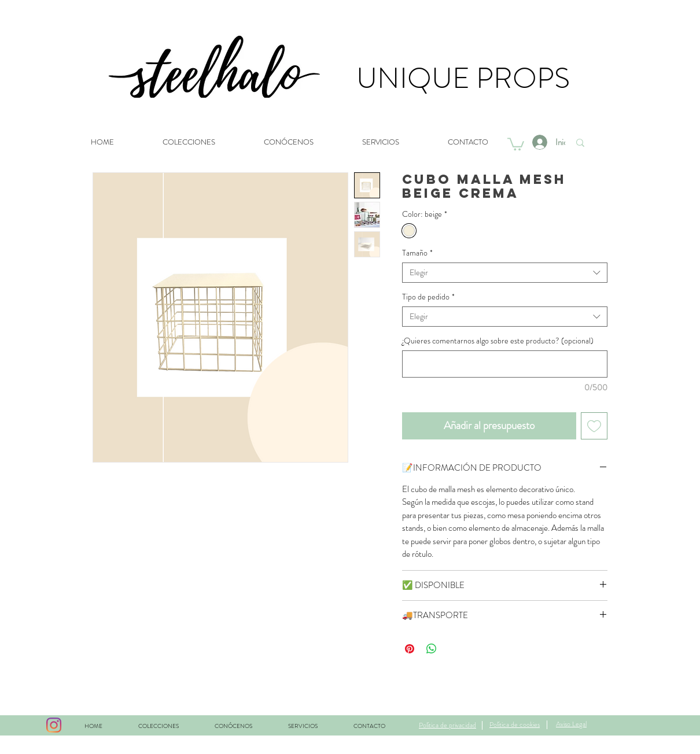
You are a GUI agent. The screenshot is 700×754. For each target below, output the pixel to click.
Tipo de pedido (428, 297)
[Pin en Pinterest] (410, 649)
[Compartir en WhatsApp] (432, 649)
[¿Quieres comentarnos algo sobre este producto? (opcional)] (505, 364)
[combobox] (505, 273)
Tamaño (417, 253)
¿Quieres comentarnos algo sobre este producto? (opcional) (498, 341)
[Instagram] (54, 725)
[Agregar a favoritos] (594, 426)
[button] (516, 143)
